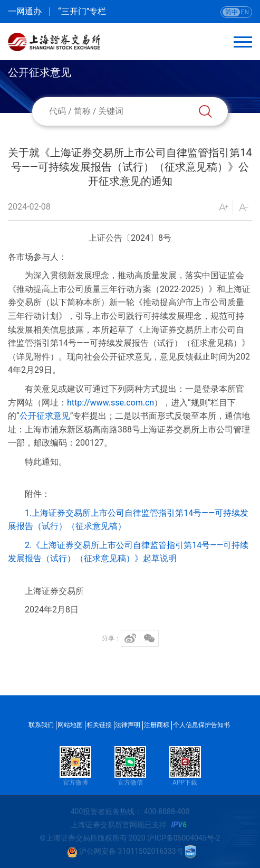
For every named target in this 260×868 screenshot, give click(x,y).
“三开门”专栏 (82, 12)
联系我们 (41, 725)
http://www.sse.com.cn (110, 403)
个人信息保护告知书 (201, 725)
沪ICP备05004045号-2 (184, 838)
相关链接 (99, 725)
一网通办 (25, 12)
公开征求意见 (45, 416)
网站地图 (70, 725)
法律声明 (128, 725)
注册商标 (157, 725)
